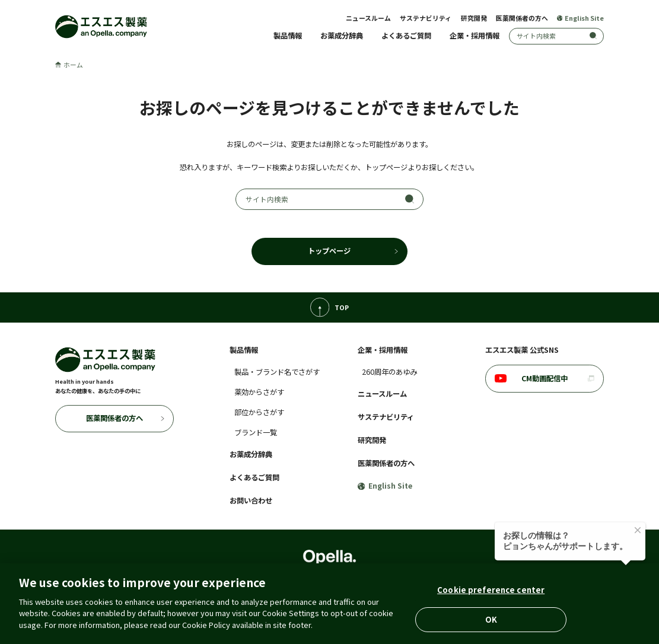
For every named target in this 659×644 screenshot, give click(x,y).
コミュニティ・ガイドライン (430, 594)
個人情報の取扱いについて (192, 594)
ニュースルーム (368, 18)
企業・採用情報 (475, 36)
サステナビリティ (426, 18)
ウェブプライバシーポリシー (528, 594)
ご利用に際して (121, 594)
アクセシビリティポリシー (340, 594)
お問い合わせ (251, 500)
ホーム (69, 65)
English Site (580, 18)
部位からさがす (259, 412)
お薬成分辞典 (342, 36)
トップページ (329, 251)
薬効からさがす (259, 392)
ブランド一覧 (256, 432)
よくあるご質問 (406, 36)
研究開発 (474, 18)
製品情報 (288, 36)
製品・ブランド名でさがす (277, 372)
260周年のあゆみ (389, 372)
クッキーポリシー (266, 594)
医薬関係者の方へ (522, 18)
